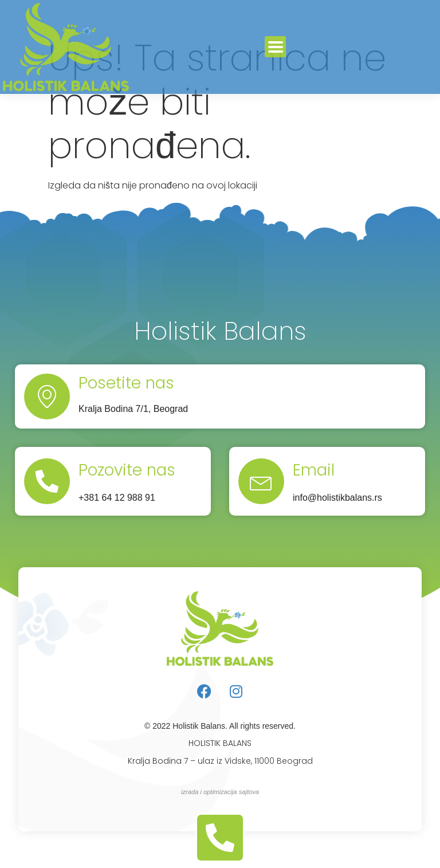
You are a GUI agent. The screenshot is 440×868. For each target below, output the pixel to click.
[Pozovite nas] (47, 481)
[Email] (261, 481)
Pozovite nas (127, 470)
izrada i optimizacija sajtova (220, 792)
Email (314, 470)
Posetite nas (126, 383)
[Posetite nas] (47, 396)
